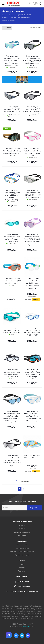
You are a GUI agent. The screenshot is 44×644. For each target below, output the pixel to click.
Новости (22, 525)
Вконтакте (16, 636)
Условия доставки (22, 548)
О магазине (22, 529)
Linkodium (27, 627)
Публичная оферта (22, 555)
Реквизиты (22, 571)
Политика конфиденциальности (22, 551)
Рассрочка (22, 535)
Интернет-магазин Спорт (22, 522)
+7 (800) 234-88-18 (24, 581)
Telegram (22, 636)
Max (28, 636)
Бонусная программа (22, 532)
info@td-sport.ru (24, 586)
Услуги (22, 564)
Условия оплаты (22, 545)
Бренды (22, 568)
